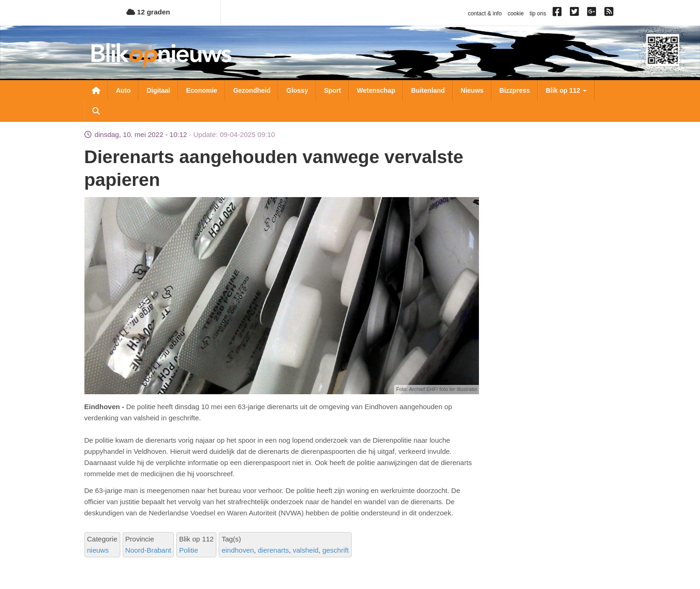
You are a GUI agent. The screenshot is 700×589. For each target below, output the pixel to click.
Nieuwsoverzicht (96, 90)
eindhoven (238, 550)
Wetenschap (376, 90)
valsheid (306, 550)
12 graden (148, 12)
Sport (333, 90)
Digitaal (158, 90)
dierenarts (274, 550)
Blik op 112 (566, 90)
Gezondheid (252, 90)
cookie (516, 14)
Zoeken (96, 111)
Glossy (297, 90)
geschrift (336, 550)
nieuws (98, 550)
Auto (124, 90)
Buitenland (428, 90)
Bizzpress (515, 90)
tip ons (538, 14)
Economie (202, 90)
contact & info (485, 14)
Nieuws (472, 90)
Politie (189, 550)
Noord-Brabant (148, 550)
